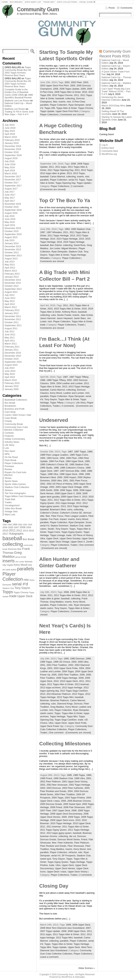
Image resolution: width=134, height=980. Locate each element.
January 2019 (12, 143)
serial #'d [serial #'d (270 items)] (20, 584)
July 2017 (10, 192)
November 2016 (13, 204)
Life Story (10, 445)
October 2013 (12, 252)
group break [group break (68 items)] (21, 557)
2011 (76, 95)
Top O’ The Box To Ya (65, 200)
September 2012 (13, 289)
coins (70, 509)
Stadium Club (75, 252)
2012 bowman (82, 684)
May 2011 (10, 338)
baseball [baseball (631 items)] (12, 538)
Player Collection (59, 105)
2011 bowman (54, 827)
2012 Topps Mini (64, 938)
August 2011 (11, 328)
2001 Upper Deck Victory (75, 782)
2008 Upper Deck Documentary (66, 814)
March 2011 (11, 344)
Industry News (12, 442)
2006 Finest (56, 807)
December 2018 (13, 146)
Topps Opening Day (65, 183)
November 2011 (13, 319)
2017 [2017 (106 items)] (5, 534)
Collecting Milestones (65, 744)
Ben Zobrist (56, 245)
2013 (69, 173)
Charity (8, 421)
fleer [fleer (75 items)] (19, 549)
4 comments (68, 406)
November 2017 (13, 180)
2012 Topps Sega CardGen (74, 691)
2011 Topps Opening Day (60, 170)
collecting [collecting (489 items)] (13, 544)
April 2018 (10, 170)
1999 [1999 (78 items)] (15, 525)
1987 (65, 377)
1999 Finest (46, 778)
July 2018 (10, 161)
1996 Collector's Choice (72, 468)
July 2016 (10, 216)
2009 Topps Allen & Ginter (68, 92)
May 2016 (10, 222)
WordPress (67, 977)
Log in (105, 145)
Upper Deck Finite (77, 723)
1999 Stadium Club (63, 778)
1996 (56, 468)
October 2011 (12, 322)
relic (71, 605)
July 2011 (10, 331)
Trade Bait (10, 499)
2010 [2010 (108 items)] (5, 530)
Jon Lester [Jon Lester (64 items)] (20, 562)
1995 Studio (46, 468)
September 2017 (13, 186)
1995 (87, 461)
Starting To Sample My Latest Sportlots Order (117, 118)
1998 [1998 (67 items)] (10, 525)
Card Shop (10, 412)
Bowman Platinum (60, 700)
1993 (67, 229)
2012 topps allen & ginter (53, 173)
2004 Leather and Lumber (70, 383)
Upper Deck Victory (77, 872)
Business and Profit (15, 409)
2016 (59, 242)
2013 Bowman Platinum (59, 694)
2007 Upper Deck (61, 810)
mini (69, 102)
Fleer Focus (57, 516)
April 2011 (10, 341)
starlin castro (47, 608)
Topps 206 (50, 108)
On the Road (11, 457)
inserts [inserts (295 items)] (9, 561)
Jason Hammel (48, 318)
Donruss (78, 704)
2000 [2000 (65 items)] (20, 525)
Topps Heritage (78, 255)
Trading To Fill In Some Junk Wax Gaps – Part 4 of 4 (19, 113)
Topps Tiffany (57, 403)
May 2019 (10, 131)
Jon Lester (55, 248)
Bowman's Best (58, 509)
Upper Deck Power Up (52, 726)
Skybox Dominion (60, 526)
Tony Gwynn (51, 399)
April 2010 (10, 377)
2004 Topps (68, 671)
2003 (86, 82)
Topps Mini (72, 716)
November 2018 (13, 149)
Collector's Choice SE (71, 513)
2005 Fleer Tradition (68, 675)
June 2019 (10, 128)
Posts (112, 8)
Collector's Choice (49, 513)
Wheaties (45, 258)
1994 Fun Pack (57, 461)
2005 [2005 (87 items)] (11, 527)
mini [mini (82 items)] (30, 565)
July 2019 (10, 125)
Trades (8, 502)
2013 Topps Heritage (79, 387)
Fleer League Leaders (76, 516)
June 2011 (10, 335)
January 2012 (12, 313)
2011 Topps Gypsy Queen (53, 830)
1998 (83, 471)
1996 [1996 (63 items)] (5, 525)
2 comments (77, 186)
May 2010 (10, 374)
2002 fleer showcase (57, 785)
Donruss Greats (48, 839)
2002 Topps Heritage (79, 785)
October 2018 (12, 152)
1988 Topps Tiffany (56, 380)
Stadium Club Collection (17, 487)
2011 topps (61, 167)
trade (43, 325)
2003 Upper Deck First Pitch (55, 86)
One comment (86, 545)
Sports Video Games (15, 484)
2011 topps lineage (65, 503)
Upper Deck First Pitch (67, 111)
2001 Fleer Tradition (57, 665)
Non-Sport (10, 451)
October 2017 (12, 183)
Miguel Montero (69, 248)
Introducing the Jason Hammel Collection (112, 98)
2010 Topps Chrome (62, 95)
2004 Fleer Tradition (65, 794)
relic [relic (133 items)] (26, 580)
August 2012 (11, 292)
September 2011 (13, 325)
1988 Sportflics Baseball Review (19, 96)
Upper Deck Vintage (59, 542)
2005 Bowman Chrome (79, 801)
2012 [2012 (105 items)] (19, 530)
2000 (60, 477)
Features (9, 436)
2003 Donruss (54, 788)
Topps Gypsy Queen (72, 532)
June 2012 (10, 298)
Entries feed (108, 148)
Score (89, 522)
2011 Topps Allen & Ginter (67, 500)
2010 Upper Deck (69, 681)
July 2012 (10, 295)
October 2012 (12, 286)
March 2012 (11, 307)
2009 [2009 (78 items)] (29, 527)
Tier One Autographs (15, 493)
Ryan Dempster (76, 105)
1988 (43, 380)
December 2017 (13, 177)
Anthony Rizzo (69, 312)
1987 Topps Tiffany (79, 377)
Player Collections (14, 463)
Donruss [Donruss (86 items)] (12, 549)
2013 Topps (79, 173)
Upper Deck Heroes (65, 868)
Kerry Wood (56, 393)
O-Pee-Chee (79, 102)
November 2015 (13, 228)
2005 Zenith (46, 490)
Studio (51, 529)
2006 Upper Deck (81, 925)
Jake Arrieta (87, 315)
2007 (89, 807)
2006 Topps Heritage (67, 678)
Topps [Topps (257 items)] (8, 592)
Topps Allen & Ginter (66, 108)
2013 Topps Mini (65, 697)
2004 (53, 383)
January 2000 (12, 389)
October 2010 (12, 359)
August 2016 (11, 213)
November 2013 (13, 249)
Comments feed (110, 151)
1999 (81, 474)
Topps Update (47, 111)
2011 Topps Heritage (58, 235)
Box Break (10, 403)
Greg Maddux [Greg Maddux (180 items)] (12, 555)
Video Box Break (13, 508)
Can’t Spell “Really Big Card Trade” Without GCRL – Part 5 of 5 (116, 91)
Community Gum (38, 9)
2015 (81, 239)
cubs (53, 315)
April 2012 (10, 304)
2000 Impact (70, 477)
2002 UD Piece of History (59, 484)
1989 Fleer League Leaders (54, 455)
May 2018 (10, 167)
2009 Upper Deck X (71, 497)
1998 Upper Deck (68, 474)
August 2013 (11, 259)
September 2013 (13, 256)
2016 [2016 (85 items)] (31, 531)
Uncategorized (12, 505)
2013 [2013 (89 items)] (25, 531)
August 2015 (11, 237)
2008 (56, 89)
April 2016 (10, 225)
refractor (73, 852)
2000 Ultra (56, 481)
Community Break (14, 424)
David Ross (80, 245)
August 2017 (11, 189)
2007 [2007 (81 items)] (17, 527)
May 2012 (10, 301)
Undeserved (54, 420)
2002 (67, 82)
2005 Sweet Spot (72, 804)
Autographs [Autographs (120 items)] (16, 534)
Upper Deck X (78, 542)
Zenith (89, 542)
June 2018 (10, 164)
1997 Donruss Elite (70, 471)
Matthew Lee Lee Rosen (17, 101)
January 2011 (12, 350)
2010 (84, 92)
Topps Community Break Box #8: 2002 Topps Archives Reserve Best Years (18, 71)
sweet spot (46, 859)
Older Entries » (87, 968)
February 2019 (12, 140)
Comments (126, 8)
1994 (62, 458)
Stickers (9, 490)
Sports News (11, 481)
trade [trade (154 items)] (13, 596)
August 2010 (11, 365)
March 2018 (11, 173)
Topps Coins (54, 532)
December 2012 (13, 280)
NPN (7, 454)
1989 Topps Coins (79, 455)
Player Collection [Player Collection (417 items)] (13, 577)
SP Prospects (69, 856)
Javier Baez (80, 318)
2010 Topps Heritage (61, 823)
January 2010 (12, 386)
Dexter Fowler (64, 315)
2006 (56, 490)
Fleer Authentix (65, 843)
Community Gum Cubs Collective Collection (15, 428)
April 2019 (10, 134)
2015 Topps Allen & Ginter (67, 309)
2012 (77, 170)
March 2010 (11, 380)
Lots (7, 448)
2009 (83, 89)
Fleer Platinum (82, 843)
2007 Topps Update (50, 931)
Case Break (11, 418)
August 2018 (11, 158)
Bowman (45, 700)
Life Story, (81, 403)
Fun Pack (54, 519)
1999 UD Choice (62, 662)
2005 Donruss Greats (51, 804)
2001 (65, 481)
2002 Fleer (76, 82)
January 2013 (12, 277)
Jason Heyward (65, 318)
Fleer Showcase (76, 846)
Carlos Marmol (57, 177)
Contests (9, 433)
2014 (53, 239)
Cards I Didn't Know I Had (18, 415)
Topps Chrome (85, 108)
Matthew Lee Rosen (15, 109)
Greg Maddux (57, 602)
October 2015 (12, 231)
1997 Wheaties (54, 232)
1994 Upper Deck (74, 461)
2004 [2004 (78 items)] (5, 527)
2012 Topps (87, 170)
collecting (70, 98)
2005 (73, 86)
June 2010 (10, 371)
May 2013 (10, 265)
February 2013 (12, 274)
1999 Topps (46, 662)
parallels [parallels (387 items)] (25, 569)
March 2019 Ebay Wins (113, 106)
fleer (55, 102)
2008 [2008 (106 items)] (23, 527)
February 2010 (12, 383)
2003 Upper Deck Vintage (69, 487)
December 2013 (13, 246)
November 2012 (13, 283)
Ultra (43, 538)
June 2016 (10, 219)
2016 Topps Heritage (74, 242)
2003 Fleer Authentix (73, 788)
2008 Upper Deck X (65, 493)
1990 (66, 659)
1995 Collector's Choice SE (54, 464)
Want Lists (10, 514)
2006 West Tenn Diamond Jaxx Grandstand (62, 928)
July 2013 (10, 262)
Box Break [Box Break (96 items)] (29, 539)
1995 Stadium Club (79, 464)
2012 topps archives (50, 688)
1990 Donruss (77, 659)
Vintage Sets (11, 511)
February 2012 (12, 310)
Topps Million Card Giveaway (19, 496)
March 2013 (11, 271)
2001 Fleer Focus (78, 481)
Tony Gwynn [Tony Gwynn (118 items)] (22, 588)
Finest (84, 839)
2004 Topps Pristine (75, 798)
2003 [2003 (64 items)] (30, 525)
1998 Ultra (53, 474)
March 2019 (11, 137)
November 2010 (13, 356)
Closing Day (54, 886)
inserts (62, 102)
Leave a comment (49, 957)
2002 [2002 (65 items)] (25, 525)
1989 (90, 452)
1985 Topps (79, 775)
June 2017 (10, 195)
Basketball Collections (16, 400)
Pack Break (10, 460)
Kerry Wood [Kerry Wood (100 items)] (20, 565)
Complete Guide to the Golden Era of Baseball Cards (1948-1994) (17, 92)
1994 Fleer (71, 458)
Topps (82, 180)
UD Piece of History (83, 535)
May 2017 (10, 198)
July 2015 (10, 240)
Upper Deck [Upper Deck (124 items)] (25, 596)
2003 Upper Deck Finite (65, 668)
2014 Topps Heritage (67, 239)
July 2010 (10, 368)
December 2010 (13, 353)
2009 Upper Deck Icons (62, 820)
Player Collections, (68, 325)
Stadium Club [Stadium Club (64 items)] (8, 588)
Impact (63, 519)
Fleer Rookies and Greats (53, 846)
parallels (44, 105)
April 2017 (10, 201)
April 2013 (10, 268)
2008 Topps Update (69, 89)
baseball (60, 98)
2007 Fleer (46, 810)
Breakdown (10, 406)
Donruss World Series (69, 839)
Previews (9, 466)
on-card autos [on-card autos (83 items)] (10, 570)
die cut (73, 836)
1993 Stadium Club (81, 229)
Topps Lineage (57, 535)
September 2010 (13, 362)
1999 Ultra (80, 778)
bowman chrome (49, 836)
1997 (43, 232)
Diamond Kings (65, 704)
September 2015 (13, 234)
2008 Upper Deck (77, 931)
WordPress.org (109, 154)
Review (8, 469)
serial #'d (73, 180)
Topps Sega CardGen (66, 720)
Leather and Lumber (74, 393)
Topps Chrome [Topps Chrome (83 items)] (21, 592)
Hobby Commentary (15, 439)
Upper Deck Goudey (70, 538)
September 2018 (13, 155)
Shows (8, 478)
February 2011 (12, 347)
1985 (69, 775)
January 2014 (12, 243)
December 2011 (13, 316)
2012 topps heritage (72, 688)
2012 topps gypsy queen (59, 833)
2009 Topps (74, 817)
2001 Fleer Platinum (50, 782)
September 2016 (13, 210)
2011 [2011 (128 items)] (12, 530)
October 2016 (12, 207)
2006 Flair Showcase (74, 807)
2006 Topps (66, 490)
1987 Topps (80, 452)
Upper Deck (52, 538)
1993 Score (52, 458)
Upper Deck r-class (57, 872)
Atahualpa (80, 977)
